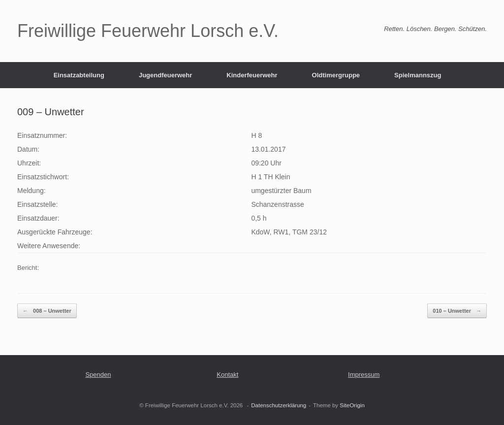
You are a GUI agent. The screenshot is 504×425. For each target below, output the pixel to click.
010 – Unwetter (457, 311)
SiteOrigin (352, 405)
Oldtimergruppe (336, 75)
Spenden (98, 375)
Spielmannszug (418, 75)
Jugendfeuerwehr (165, 75)
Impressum (364, 375)
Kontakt (227, 375)
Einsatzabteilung (79, 75)
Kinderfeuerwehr (252, 75)
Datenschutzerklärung (279, 405)
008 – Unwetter (47, 311)
